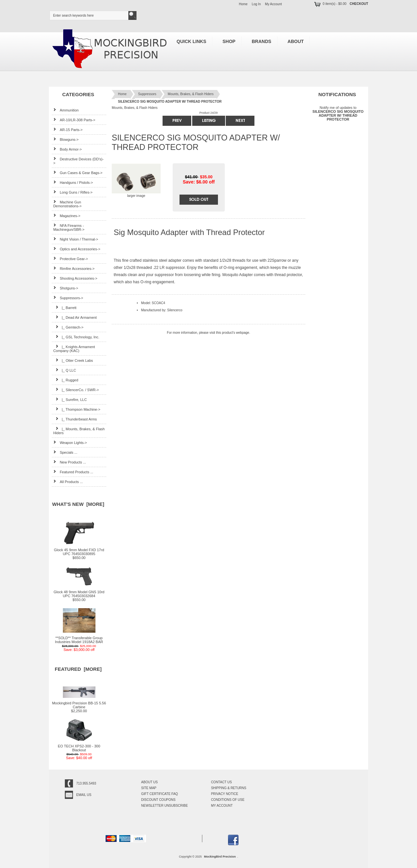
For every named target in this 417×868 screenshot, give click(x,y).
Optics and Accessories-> (77, 249)
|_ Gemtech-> (68, 327)
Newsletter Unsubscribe (164, 806)
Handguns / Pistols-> (73, 182)
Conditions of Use (228, 800)
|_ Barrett (65, 308)
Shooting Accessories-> (75, 278)
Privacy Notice (225, 794)
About (296, 41)
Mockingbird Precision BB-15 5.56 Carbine (79, 703)
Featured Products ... (73, 472)
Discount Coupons (158, 800)
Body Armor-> (67, 149)
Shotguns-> (66, 288)
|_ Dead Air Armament (75, 317)
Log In (256, 4)
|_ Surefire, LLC (70, 399)
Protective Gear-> (71, 259)
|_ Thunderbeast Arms (75, 419)
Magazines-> (67, 216)
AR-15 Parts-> (68, 130)
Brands (262, 41)
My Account (273, 4)
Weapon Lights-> (70, 442)
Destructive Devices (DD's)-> (78, 161)
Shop (229, 41)
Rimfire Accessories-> (74, 268)
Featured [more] (78, 669)
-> (68, 298)
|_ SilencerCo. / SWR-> (76, 390)
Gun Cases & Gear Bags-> (78, 173)
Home (243, 4)
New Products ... (70, 462)
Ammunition (66, 110)
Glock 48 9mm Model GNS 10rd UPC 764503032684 (79, 592)
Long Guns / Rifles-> (73, 192)
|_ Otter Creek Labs (73, 360)
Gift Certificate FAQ (159, 794)
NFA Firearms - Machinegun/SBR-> (69, 227)
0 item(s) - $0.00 (330, 4)
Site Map (149, 788)
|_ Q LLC (65, 370)
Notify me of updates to (338, 113)
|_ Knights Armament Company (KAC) (74, 349)
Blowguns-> (66, 139)
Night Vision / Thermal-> (76, 239)
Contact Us (222, 782)
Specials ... (65, 452)
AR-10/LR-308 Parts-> (74, 120)
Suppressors (147, 94)
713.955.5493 (86, 783)
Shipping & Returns (229, 788)
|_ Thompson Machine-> (77, 409)
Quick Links (191, 41)
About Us (149, 782)
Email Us (84, 795)
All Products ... (68, 482)
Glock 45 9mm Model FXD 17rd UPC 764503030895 (79, 550)
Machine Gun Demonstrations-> (67, 204)
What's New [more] (78, 504)
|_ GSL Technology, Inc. (76, 337)
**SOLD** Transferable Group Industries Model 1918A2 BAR (79, 638)
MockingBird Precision (220, 857)
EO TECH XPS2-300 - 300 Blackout (79, 746)
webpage (243, 333)
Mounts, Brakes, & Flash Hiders (191, 94)
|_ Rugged (66, 380)
